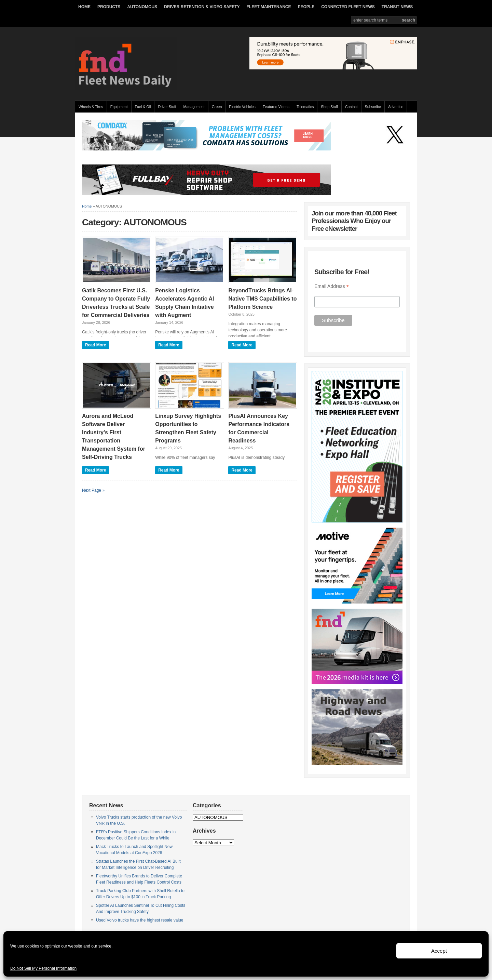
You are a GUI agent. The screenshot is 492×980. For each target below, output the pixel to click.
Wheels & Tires (91, 107)
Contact (351, 107)
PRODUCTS (109, 7)
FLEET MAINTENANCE (269, 7)
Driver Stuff (167, 107)
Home (87, 206)
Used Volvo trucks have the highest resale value (140, 920)
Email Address (332, 286)
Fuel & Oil (143, 107)
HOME (84, 7)
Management (194, 107)
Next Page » (93, 490)
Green (217, 107)
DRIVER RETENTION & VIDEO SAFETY (202, 7)
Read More (95, 345)
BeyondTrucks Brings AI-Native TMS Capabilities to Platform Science (262, 299)
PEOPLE (306, 7)
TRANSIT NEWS (397, 7)
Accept (439, 951)
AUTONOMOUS (142, 7)
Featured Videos (276, 107)
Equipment (119, 107)
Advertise (396, 107)
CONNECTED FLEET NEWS (348, 7)
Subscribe (373, 107)
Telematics (305, 107)
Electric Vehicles (242, 107)
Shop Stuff (329, 107)
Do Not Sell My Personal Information (43, 968)
